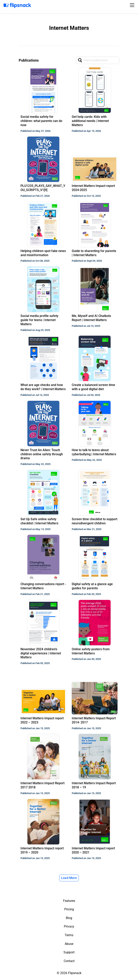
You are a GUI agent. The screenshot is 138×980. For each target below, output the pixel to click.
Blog (69, 918)
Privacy (69, 926)
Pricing (69, 909)
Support (69, 952)
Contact (69, 961)
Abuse (69, 944)
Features (69, 901)
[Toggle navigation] (133, 5)
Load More (69, 878)
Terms (69, 935)
